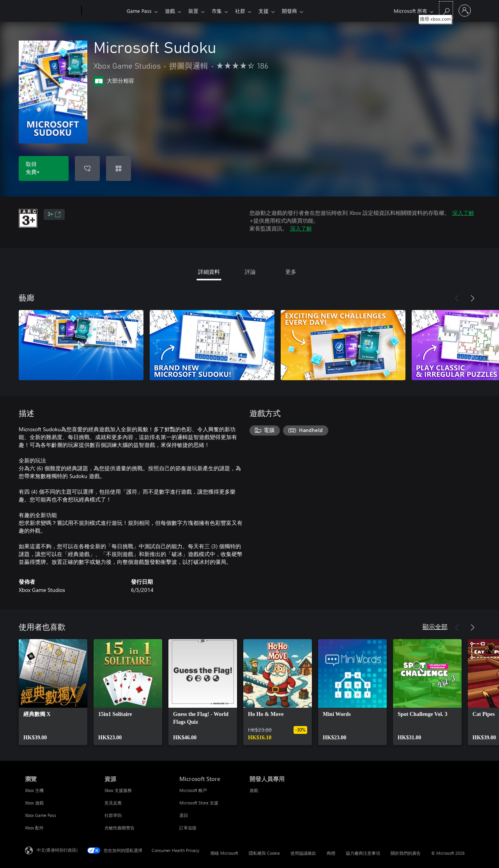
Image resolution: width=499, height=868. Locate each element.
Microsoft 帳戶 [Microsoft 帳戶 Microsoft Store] (193, 790)
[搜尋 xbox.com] (446, 10)
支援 (271, 11)
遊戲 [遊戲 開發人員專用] (254, 790)
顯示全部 (435, 626)
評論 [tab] (250, 272)
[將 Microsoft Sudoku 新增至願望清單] (87, 168)
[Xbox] (103, 11)
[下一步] (472, 298)
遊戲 (172, 11)
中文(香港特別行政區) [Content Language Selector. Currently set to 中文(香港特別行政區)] (57, 850)
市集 (221, 11)
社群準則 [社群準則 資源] (113, 815)
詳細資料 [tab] (209, 272)
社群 (246, 11)
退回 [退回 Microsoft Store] (184, 815)
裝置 (196, 11)
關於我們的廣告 (406, 853)
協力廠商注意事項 (363, 853)
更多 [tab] (291, 272)
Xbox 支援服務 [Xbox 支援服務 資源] (118, 790)
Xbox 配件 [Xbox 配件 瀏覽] (34, 828)
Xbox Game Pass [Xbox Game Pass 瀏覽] (41, 815)
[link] (53, 692)
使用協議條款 (303, 853)
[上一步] (457, 298)
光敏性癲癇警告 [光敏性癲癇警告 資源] (119, 828)
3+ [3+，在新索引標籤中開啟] (54, 214)
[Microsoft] (52, 11)
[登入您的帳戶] (465, 11)
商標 (331, 853)
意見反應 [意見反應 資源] (113, 803)
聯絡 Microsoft (224, 853)
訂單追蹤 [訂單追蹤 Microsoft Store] (188, 828)
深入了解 (463, 213)
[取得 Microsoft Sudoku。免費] (44, 168)
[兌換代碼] (119, 168)
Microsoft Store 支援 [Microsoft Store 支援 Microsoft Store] (199, 803)
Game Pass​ (139, 11)
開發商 (299, 11)
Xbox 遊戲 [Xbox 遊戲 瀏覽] (34, 803)
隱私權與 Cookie (264, 853)
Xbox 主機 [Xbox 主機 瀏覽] (34, 790)
